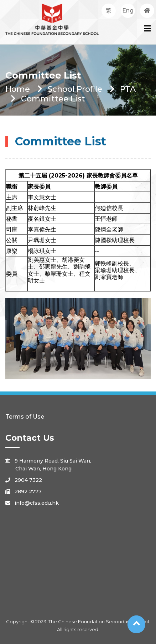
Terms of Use (25, 417)
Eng (128, 11)
